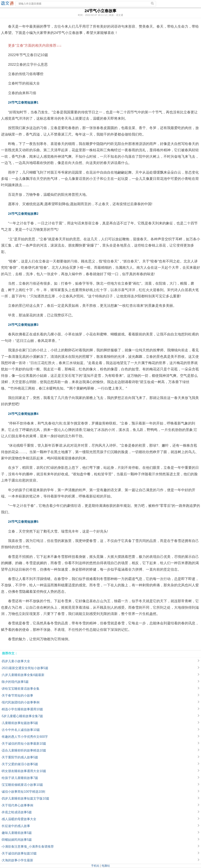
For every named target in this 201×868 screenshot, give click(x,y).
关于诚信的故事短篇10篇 (19, 853)
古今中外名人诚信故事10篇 (21, 730)
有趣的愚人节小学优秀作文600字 (25, 737)
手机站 (95, 866)
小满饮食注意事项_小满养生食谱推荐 (28, 847)
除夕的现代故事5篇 (15, 682)
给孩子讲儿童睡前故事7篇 (20, 778)
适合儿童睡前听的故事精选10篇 (24, 750)
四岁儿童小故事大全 (16, 661)
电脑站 (106, 866)
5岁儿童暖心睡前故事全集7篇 (22, 716)
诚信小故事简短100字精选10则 (23, 792)
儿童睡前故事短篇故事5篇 (20, 723)
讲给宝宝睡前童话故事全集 (21, 689)
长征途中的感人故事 (16, 826)
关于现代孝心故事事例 (17, 805)
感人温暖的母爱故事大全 (19, 819)
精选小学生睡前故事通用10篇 (22, 709)
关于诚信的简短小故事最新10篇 (24, 744)
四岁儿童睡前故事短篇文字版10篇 (26, 798)
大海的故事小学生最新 (17, 860)
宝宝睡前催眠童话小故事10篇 (22, 785)
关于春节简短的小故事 (17, 695)
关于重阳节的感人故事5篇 (20, 757)
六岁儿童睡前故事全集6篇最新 (23, 675)
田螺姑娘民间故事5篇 (17, 840)
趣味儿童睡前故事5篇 (17, 833)
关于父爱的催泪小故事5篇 (20, 764)
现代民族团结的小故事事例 (21, 702)
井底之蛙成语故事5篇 (17, 812)
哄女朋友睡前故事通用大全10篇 (24, 771)
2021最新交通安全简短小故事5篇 (25, 668)
